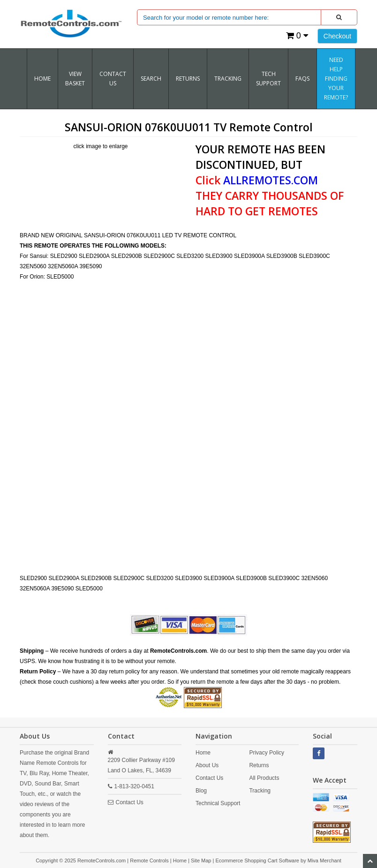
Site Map (201, 860)
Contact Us (113, 79)
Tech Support (268, 79)
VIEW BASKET (75, 79)
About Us (207, 765)
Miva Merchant (324, 860)
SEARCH (151, 79)
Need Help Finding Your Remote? (336, 79)
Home (42, 79)
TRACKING (228, 79)
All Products (264, 778)
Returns (259, 765)
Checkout (337, 36)
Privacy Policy (267, 753)
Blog (201, 791)
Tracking (260, 791)
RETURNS (188, 79)
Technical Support (218, 803)
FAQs (302, 79)
